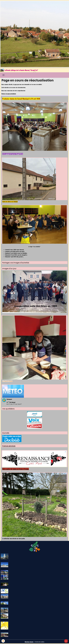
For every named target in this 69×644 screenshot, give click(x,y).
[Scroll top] (66, 641)
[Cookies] (3, 641)
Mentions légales (29, 642)
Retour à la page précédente (9, 94)
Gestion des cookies (40, 642)
